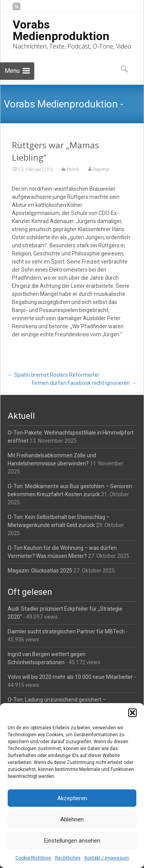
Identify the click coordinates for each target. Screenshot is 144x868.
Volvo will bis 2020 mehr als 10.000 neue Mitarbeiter (70, 677)
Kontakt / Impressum (107, 858)
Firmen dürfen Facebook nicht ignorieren (84, 383)
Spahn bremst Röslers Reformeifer (54, 375)
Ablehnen (72, 819)
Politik (73, 170)
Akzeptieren (72, 798)
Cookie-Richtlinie (33, 858)
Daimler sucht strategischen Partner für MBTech (66, 631)
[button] (132, 713)
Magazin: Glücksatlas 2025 (40, 571)
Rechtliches (68, 858)
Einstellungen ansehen (72, 841)
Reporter (101, 170)
